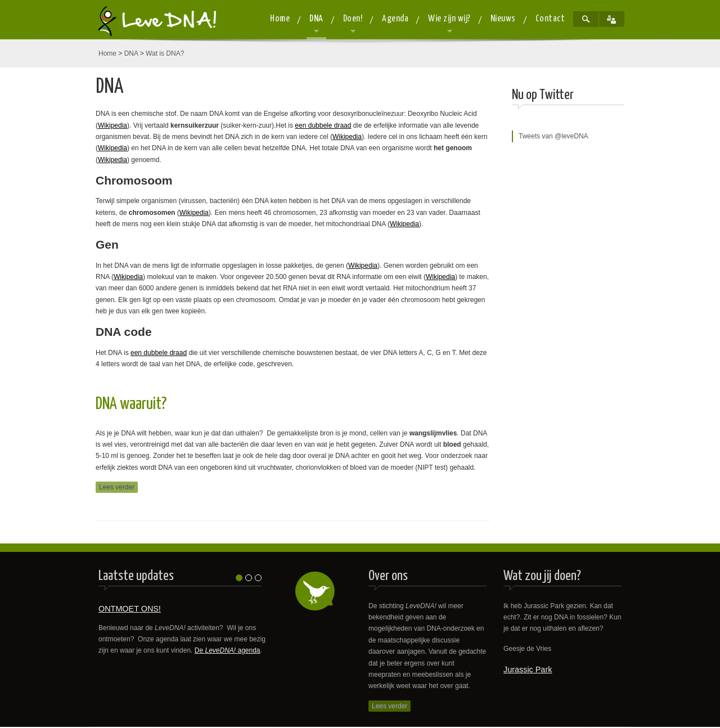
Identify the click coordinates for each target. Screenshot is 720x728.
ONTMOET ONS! (130, 609)
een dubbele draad (323, 125)
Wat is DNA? (165, 53)
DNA (131, 53)
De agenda (228, 650)
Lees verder (117, 487)
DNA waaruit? (131, 404)
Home (107, 53)
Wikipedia (112, 125)
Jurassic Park (528, 669)
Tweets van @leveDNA (553, 136)
